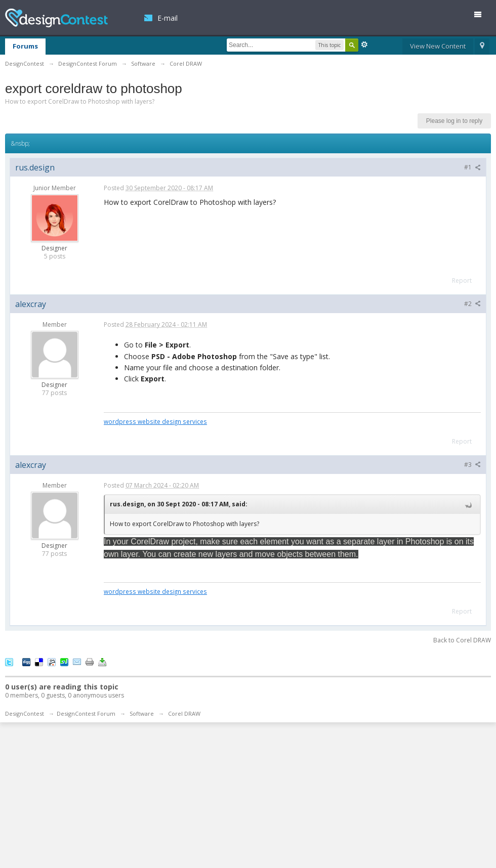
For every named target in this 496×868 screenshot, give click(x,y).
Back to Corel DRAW (462, 640)
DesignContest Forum (86, 713)
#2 (472, 304)
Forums (25, 46)
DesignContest (56, 18)
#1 (472, 167)
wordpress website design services (155, 421)
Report (462, 280)
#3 (472, 465)
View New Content (438, 46)
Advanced (364, 45)
